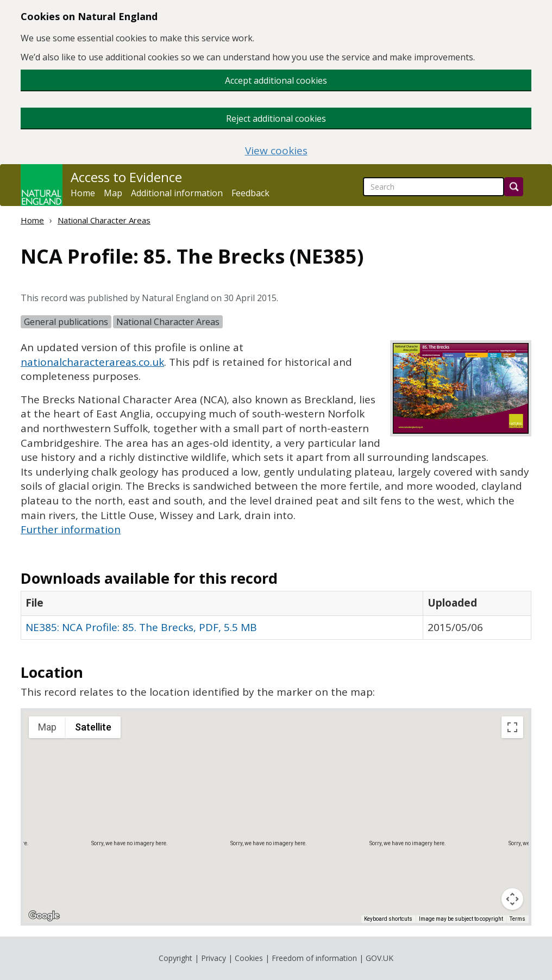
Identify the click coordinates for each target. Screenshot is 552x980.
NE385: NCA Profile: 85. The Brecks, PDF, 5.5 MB (141, 627)
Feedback (250, 193)
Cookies (249, 958)
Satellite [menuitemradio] (93, 727)
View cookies (276, 151)
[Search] (514, 187)
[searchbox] (434, 187)
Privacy (214, 958)
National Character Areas (104, 220)
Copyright (175, 958)
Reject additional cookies (276, 118)
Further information (71, 529)
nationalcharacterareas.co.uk (92, 362)
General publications (66, 322)
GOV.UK (379, 958)
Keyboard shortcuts (388, 919)
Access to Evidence (126, 177)
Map (113, 193)
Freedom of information (314, 958)
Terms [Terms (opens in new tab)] (517, 919)
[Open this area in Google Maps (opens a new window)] (44, 916)
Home (83, 193)
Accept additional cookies (276, 80)
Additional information (177, 193)
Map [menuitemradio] (47, 727)
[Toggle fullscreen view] (512, 727)
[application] (276, 817)
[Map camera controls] (512, 899)
